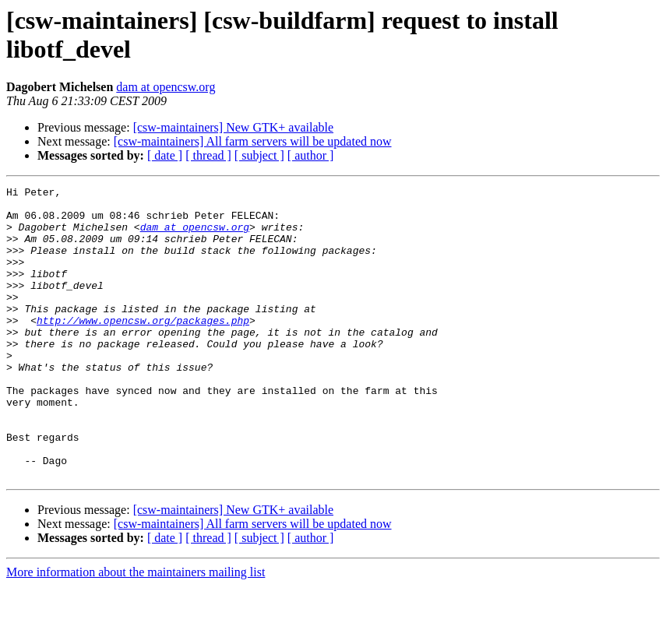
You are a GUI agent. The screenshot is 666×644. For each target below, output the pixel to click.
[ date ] (165, 155)
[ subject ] (259, 155)
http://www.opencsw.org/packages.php (143, 348)
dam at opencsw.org (166, 87)
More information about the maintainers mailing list (136, 630)
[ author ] (311, 155)
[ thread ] (208, 155)
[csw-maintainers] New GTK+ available (233, 127)
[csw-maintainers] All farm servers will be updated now (253, 141)
